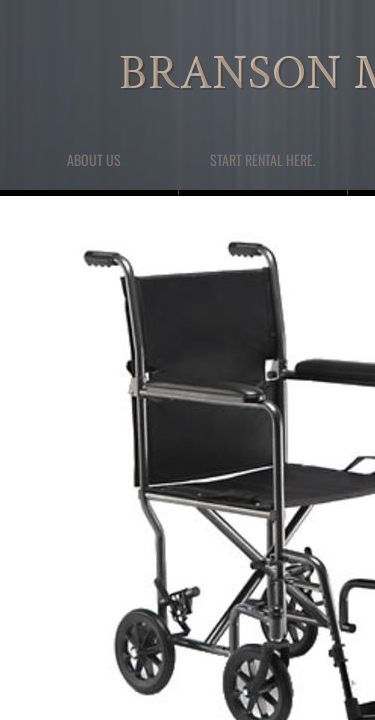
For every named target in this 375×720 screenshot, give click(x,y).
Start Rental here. (263, 159)
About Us (94, 159)
